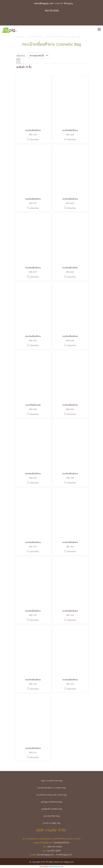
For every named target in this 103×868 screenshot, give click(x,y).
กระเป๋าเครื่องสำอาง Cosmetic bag (52, 788)
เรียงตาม (22, 56)
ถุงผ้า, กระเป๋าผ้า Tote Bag (52, 781)
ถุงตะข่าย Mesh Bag (52, 816)
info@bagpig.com (65, 855)
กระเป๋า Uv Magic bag (52, 823)
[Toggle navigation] (99, 30)
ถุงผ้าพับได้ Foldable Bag (52, 809)
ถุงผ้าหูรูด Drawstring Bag (52, 802)
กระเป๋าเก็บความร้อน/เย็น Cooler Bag (52, 795)
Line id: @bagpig (64, 3)
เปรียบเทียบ (34, 139)
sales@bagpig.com (44, 3)
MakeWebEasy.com (56, 867)
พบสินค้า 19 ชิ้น (24, 67)
